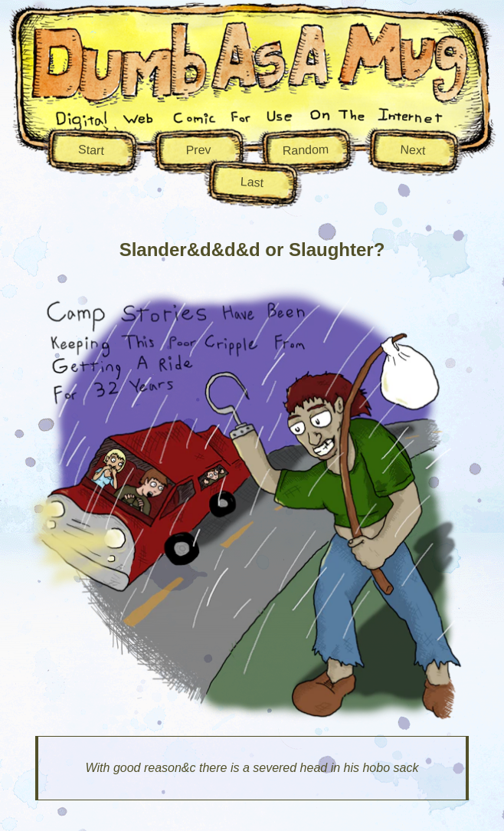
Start (92, 150)
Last (252, 182)
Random (305, 150)
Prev (198, 149)
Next (413, 150)
